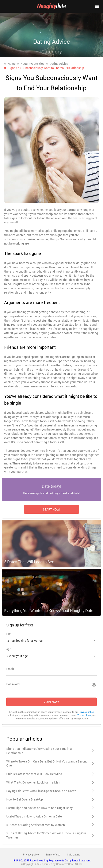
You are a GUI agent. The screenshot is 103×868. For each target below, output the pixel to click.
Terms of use (84, 715)
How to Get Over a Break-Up (25, 799)
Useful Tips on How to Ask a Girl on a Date (34, 816)
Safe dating (74, 854)
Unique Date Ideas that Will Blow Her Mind (34, 774)
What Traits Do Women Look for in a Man (33, 782)
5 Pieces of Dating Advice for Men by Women (36, 825)
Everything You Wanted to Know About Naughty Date (49, 611)
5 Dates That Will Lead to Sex (29, 562)
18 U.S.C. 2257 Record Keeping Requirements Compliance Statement (51, 860)
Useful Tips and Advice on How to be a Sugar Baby (39, 808)
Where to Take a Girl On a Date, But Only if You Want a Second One (47, 763)
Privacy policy (86, 712)
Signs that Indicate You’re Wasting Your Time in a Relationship (39, 751)
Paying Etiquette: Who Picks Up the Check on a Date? (41, 791)
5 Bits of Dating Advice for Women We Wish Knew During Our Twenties (46, 835)
